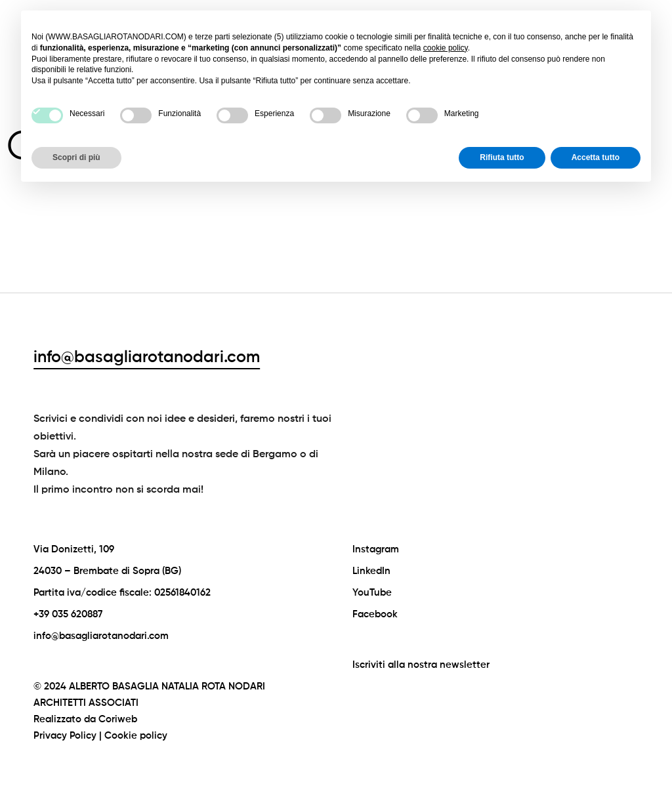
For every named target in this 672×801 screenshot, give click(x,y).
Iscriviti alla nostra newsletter (421, 665)
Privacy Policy (65, 736)
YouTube (372, 593)
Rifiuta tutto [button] (502, 157)
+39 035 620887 (68, 614)
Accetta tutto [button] (596, 157)
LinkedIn (371, 571)
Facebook (375, 614)
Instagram (376, 549)
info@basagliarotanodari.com (147, 358)
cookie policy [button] (446, 48)
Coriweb (118, 719)
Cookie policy (136, 736)
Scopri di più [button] (76, 157)
